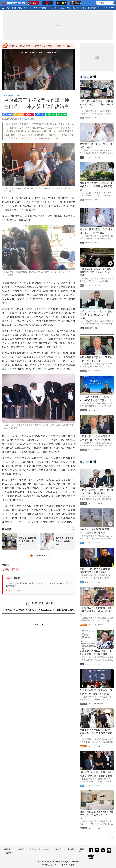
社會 (14, 8)
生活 (8, 8)
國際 (20, 8)
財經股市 (28, 8)
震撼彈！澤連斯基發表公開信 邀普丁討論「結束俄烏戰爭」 (39, 46)
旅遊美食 (92, 8)
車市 (100, 8)
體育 (35, 8)
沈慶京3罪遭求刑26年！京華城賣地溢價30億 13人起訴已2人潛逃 (96, 272)
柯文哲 (6, 569)
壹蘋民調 (43, 8)
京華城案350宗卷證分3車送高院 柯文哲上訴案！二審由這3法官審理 (97, 105)
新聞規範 (47, 849)
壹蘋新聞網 (8, 95)
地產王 (83, 8)
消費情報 (8, 853)
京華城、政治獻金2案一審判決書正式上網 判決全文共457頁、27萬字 (97, 315)
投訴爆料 (72, 849)
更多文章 (20, 591)
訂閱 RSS (10, 591)
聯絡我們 (21, 849)
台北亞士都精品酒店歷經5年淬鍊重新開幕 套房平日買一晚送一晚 (97, 815)
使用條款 (59, 849)
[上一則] (68, 529)
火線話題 (53, 8)
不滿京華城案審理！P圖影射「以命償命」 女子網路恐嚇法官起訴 (97, 187)
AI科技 (76, 8)
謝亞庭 (24, 119)
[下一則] (73, 529)
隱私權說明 (34, 849)
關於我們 (8, 849)
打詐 (106, 8)
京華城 (15, 569)
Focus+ (62, 8)
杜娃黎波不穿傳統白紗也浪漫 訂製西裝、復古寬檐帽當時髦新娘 (96, 733)
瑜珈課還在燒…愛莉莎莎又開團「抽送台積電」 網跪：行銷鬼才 (96, 612)
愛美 (69, 8)
